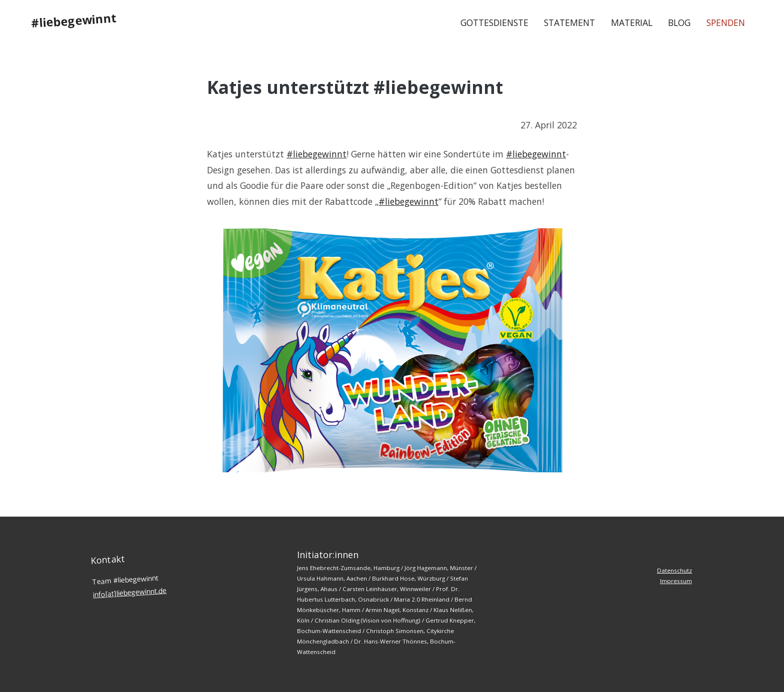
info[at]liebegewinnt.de (130, 592)
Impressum (676, 581)
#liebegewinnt (74, 20)
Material (632, 22)
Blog (679, 22)
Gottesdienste (494, 22)
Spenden (726, 22)
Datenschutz (674, 570)
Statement (569, 22)
